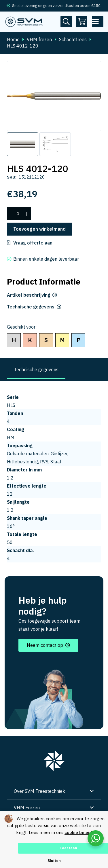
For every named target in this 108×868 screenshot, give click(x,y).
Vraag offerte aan (33, 243)
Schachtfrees (73, 39)
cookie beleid (78, 832)
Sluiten (54, 861)
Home (13, 39)
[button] (98, 22)
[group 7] (54, 761)
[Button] (66, 22)
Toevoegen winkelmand (39, 229)
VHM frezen (39, 39)
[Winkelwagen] (82, 22)
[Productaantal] (18, 214)
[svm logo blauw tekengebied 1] (24, 22)
